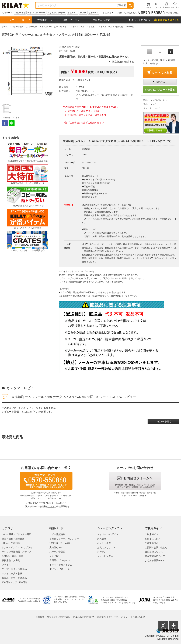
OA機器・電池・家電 (13, 556)
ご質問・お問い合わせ (156, 547)
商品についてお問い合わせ (156, 100)
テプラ (83, 13)
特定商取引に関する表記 (59, 617)
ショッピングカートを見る (160, 90)
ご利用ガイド (152, 534)
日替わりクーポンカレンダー (64, 539)
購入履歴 (102, 539)
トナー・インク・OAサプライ (17, 547)
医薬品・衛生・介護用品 (14, 578)
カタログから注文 (100, 20)
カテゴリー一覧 (16, 20)
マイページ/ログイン (108, 534)
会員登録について (154, 552)
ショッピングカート (107, 556)
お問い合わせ (139, 617)
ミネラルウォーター (56, 13)
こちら (51, 506)
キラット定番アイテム (61, 565)
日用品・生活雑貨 (11, 543)
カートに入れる (162, 73)
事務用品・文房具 (11, 560)
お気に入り (162, 82)
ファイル (6, 565)
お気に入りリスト (106, 547)
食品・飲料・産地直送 (13, 539)
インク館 (54, 556)
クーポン (102, 552)
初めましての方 (153, 539)
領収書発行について (155, 556)
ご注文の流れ (152, 543)
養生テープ (73, 13)
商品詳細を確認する (123, 62)
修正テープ (93, 13)
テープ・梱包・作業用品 (14, 569)
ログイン (34, 412)
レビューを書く (163, 421)
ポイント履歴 (104, 543)
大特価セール (45, 20)
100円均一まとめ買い (60, 543)
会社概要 (40, 617)
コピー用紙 (20, 13)
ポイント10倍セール (60, 569)
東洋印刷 (64, 51)
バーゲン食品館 (57, 552)
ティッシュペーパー (36, 13)
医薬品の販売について (84, 617)
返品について (150, 104)
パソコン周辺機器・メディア (17, 552)
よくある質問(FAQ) (155, 560)
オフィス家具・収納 (12, 574)
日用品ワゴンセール (60, 560)
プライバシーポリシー (119, 617)
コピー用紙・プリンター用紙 (17, 534)
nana (73, 51)
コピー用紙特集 (57, 534)
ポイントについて (152, 108)
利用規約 (101, 617)
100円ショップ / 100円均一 (16, 582)
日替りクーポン (71, 20)
